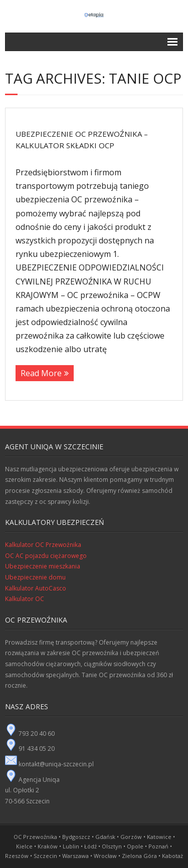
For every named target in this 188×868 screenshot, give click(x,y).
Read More (41, 373)
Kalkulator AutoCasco (36, 588)
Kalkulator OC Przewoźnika (43, 545)
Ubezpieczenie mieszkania (43, 566)
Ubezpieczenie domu (35, 577)
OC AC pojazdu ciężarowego (46, 556)
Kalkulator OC (25, 599)
